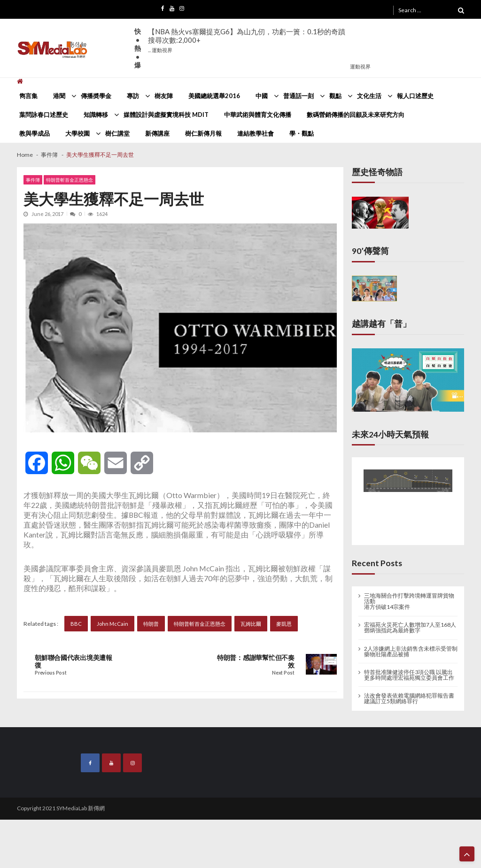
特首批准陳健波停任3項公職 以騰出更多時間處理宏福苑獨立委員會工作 (409, 675)
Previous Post (50, 673)
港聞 (59, 96)
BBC (76, 624)
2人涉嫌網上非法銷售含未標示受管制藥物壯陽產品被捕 (411, 652)
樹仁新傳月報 (203, 133)
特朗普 (151, 624)
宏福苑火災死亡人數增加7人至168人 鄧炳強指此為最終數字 (410, 628)
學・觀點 (302, 133)
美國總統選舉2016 (214, 96)
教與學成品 (35, 133)
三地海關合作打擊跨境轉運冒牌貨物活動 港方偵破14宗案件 (409, 601)
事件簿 (33, 180)
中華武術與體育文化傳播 (258, 115)
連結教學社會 (256, 133)
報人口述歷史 (415, 96)
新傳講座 (157, 133)
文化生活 (369, 96)
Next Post (283, 673)
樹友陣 (164, 96)
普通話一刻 (299, 96)
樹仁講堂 (117, 133)
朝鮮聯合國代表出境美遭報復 (74, 661)
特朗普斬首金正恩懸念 (70, 180)
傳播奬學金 (96, 96)
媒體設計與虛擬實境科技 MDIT (166, 115)
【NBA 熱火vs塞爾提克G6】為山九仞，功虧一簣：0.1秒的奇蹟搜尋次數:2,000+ (247, 40)
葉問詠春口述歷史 (44, 115)
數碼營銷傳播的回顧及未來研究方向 (356, 115)
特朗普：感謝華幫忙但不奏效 (256, 661)
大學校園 (78, 133)
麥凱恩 (284, 624)
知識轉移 (96, 115)
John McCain (112, 624)
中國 (262, 96)
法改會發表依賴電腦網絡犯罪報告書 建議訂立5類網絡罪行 (409, 699)
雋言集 (28, 96)
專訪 (133, 96)
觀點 (335, 96)
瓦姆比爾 (251, 624)
